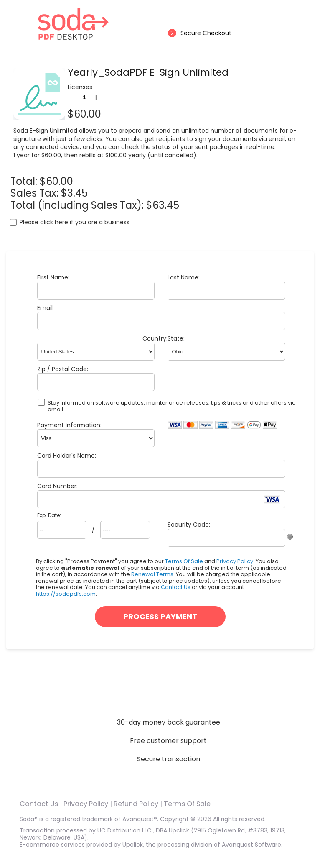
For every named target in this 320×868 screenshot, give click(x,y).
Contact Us (176, 587)
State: (176, 338)
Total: (25, 181)
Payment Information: (69, 425)
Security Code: (189, 525)
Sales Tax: (34, 193)
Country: (155, 338)
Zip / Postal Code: (63, 369)
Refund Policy (136, 804)
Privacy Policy (235, 561)
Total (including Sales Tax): (78, 205)
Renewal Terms (152, 574)
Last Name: (184, 277)
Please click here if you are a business (75, 222)
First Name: (53, 277)
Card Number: (57, 486)
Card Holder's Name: (67, 456)
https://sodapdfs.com (66, 594)
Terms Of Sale (184, 561)
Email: (46, 308)
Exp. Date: (49, 515)
